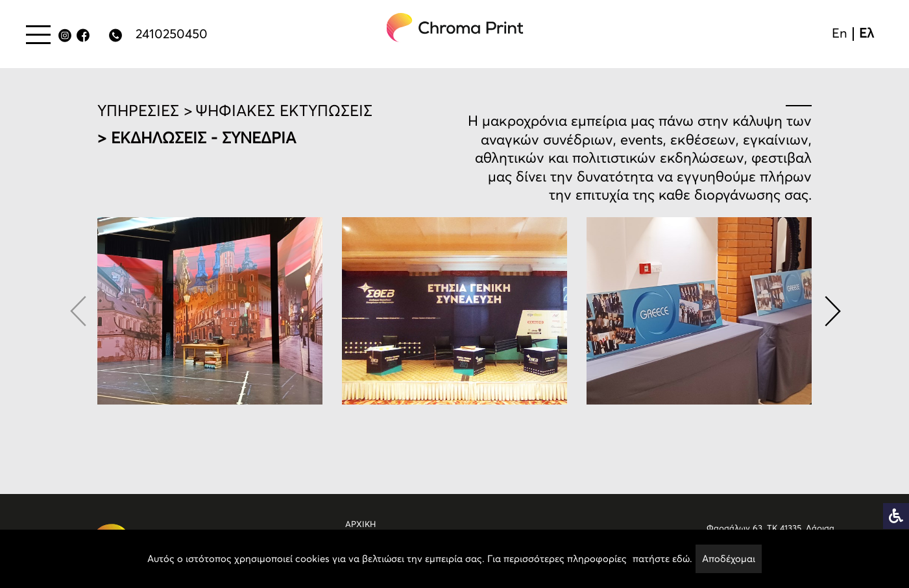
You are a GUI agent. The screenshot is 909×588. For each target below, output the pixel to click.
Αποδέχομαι (729, 559)
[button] (831, 311)
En (840, 33)
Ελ (867, 33)
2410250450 (172, 34)
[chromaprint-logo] (455, 28)
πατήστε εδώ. (662, 559)
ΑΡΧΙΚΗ (360, 524)
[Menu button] (38, 34)
